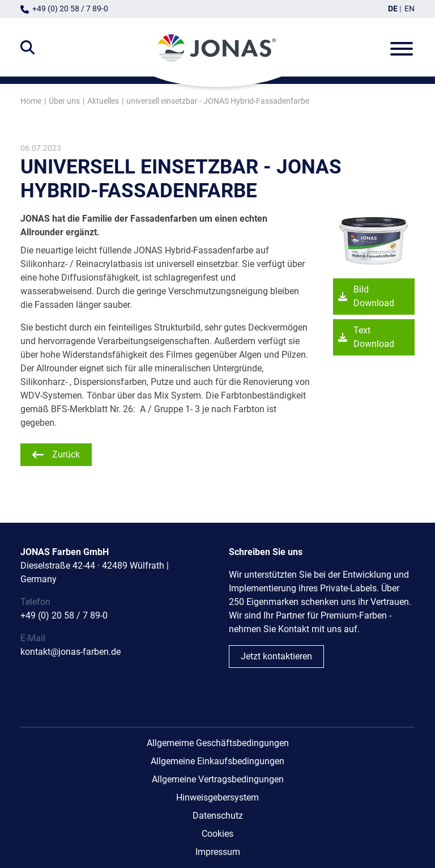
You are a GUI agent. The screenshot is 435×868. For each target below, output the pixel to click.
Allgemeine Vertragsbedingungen (218, 779)
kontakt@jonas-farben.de (71, 652)
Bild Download (374, 297)
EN (410, 9)
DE (393, 9)
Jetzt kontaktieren (276, 656)
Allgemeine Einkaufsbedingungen (217, 761)
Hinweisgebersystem (217, 797)
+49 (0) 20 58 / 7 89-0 (70, 9)
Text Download (374, 338)
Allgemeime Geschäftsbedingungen (218, 743)
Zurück (66, 454)
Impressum (218, 852)
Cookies (217, 834)
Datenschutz (218, 816)
